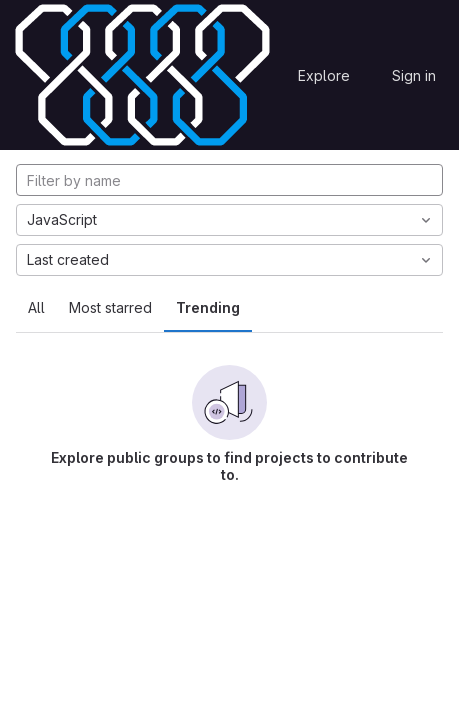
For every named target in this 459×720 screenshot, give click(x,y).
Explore (324, 75)
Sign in (414, 75)
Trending (208, 307)
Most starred (110, 307)
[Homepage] (142, 75)
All (36, 307)
